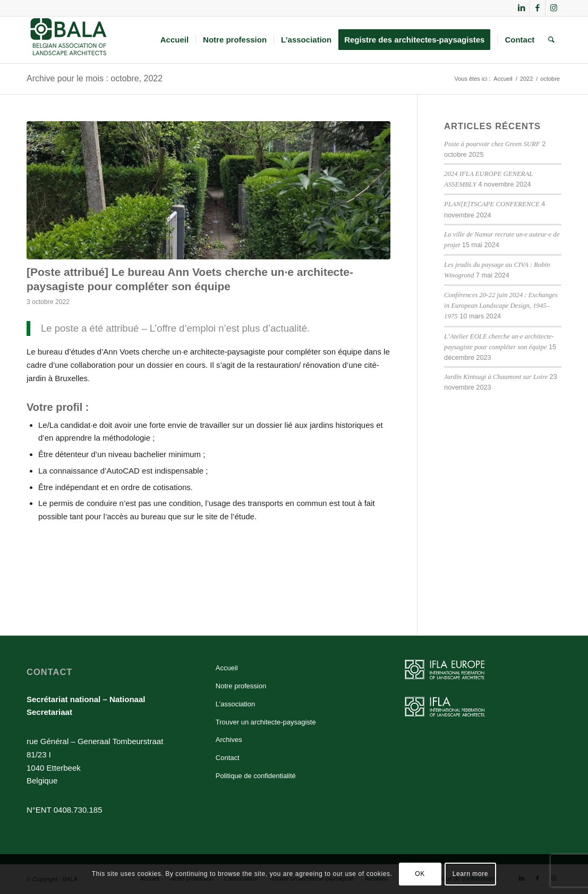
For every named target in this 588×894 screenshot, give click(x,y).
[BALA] (69, 40)
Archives (229, 740)
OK (420, 874)
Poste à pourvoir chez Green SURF (492, 144)
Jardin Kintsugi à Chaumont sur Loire (496, 377)
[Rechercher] (551, 40)
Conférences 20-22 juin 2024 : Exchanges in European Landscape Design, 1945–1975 (501, 306)
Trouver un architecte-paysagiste (266, 722)
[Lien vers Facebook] (537, 8)
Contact (228, 758)
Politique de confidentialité (256, 776)
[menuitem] (174, 40)
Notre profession (241, 686)
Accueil (227, 668)
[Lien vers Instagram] (553, 8)
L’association (235, 704)
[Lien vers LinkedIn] (521, 8)
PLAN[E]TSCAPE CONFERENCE (492, 204)
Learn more (470, 874)
